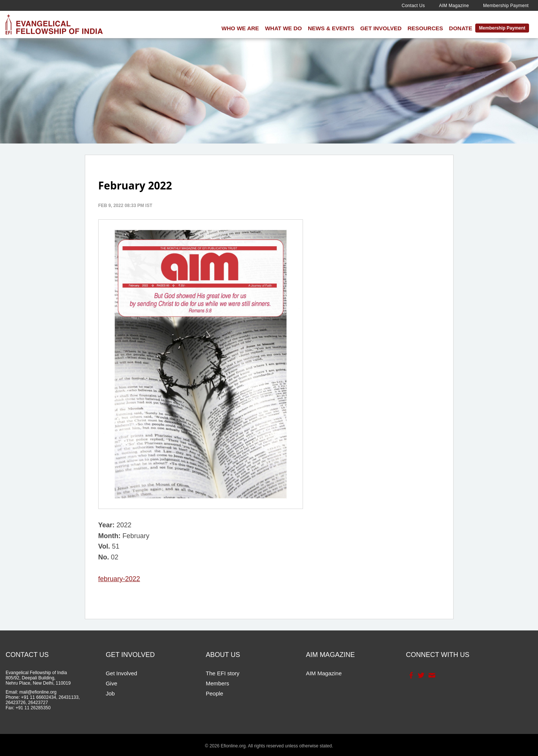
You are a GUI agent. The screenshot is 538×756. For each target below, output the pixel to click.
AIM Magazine (454, 6)
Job (110, 693)
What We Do (283, 28)
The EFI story (223, 673)
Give (112, 683)
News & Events (331, 28)
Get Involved (381, 28)
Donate (461, 28)
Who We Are (240, 28)
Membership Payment (506, 6)
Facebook (410, 675)
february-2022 (119, 579)
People (215, 693)
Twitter (420, 675)
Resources (425, 28)
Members (218, 683)
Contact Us (413, 6)
